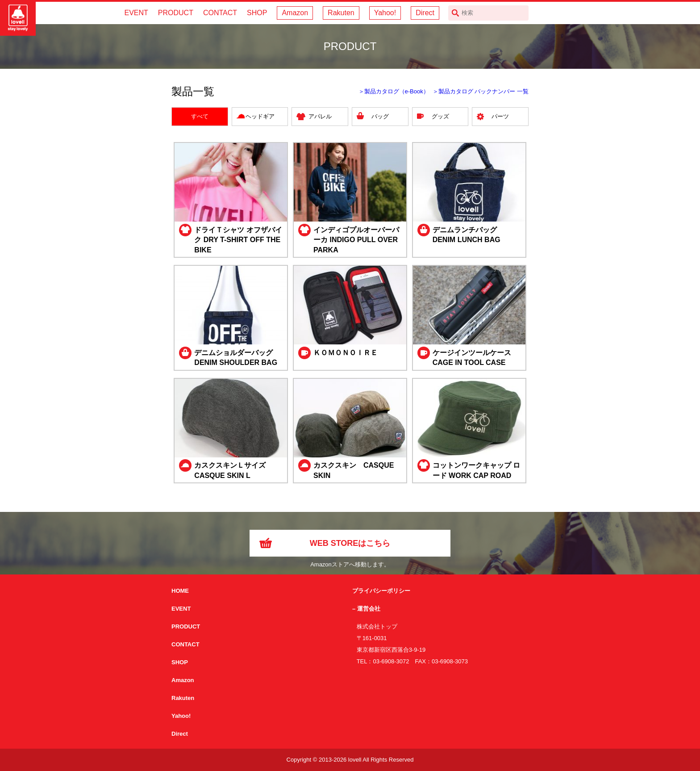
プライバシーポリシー (381, 591)
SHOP (257, 13)
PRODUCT (176, 13)
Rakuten (341, 13)
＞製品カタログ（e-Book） (394, 91)
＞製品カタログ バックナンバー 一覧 (481, 91)
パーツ (500, 116)
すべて (200, 116)
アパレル (320, 116)
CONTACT (220, 13)
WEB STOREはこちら (350, 543)
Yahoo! (385, 13)
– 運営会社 (366, 609)
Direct (425, 13)
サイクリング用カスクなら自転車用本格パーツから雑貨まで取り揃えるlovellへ (18, 18)
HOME (180, 591)
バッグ (380, 116)
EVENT (136, 13)
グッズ (440, 116)
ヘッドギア (260, 116)
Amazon (295, 13)
